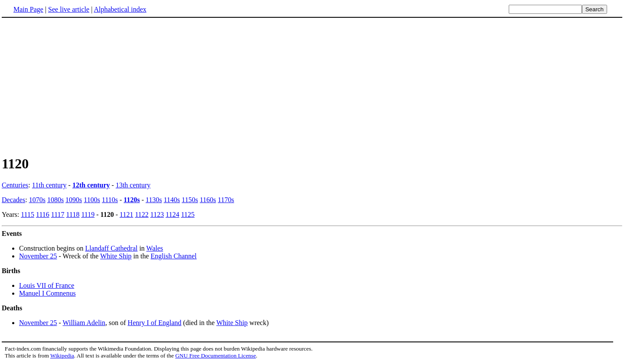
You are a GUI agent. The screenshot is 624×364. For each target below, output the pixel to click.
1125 (188, 214)
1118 (73, 214)
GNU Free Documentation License (215, 356)
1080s (55, 200)
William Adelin (84, 323)
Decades (13, 200)
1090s (74, 200)
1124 (172, 214)
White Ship (116, 256)
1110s (110, 200)
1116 (43, 214)
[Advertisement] (312, 86)
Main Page (28, 9)
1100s (92, 200)
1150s (190, 200)
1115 (28, 214)
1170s (226, 200)
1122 (141, 214)
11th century (49, 185)
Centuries (15, 185)
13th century (133, 185)
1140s (172, 200)
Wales (155, 248)
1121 (126, 214)
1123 (157, 214)
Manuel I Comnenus (47, 293)
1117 (58, 214)
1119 (88, 214)
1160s (208, 200)
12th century (91, 185)
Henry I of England (155, 323)
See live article (69, 9)
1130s (154, 200)
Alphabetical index (120, 9)
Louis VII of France (47, 285)
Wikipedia (62, 356)
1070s (37, 200)
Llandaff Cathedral (111, 248)
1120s (132, 200)
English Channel (174, 256)
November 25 (38, 256)
